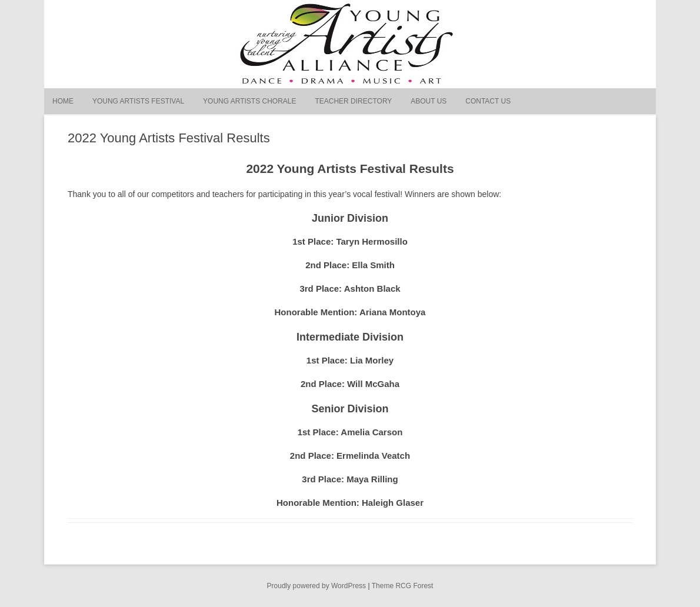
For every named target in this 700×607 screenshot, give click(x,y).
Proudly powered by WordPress (317, 586)
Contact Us (488, 101)
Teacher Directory (353, 101)
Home (63, 101)
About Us (429, 101)
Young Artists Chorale (249, 101)
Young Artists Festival (138, 101)
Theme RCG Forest (403, 586)
